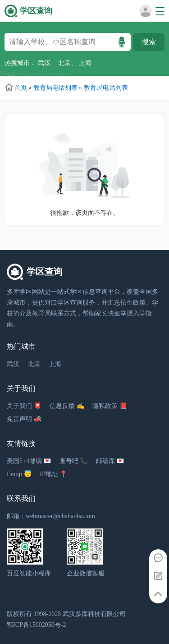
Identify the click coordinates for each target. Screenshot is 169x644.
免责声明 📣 (24, 419)
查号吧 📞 (74, 461)
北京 (64, 63)
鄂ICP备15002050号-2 (36, 625)
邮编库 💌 (110, 461)
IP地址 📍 (53, 474)
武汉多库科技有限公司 (94, 614)
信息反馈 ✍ (67, 406)
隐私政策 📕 (110, 406)
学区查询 (36, 11)
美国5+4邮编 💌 (29, 461)
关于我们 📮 (24, 406)
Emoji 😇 (19, 474)
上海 (85, 63)
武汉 (44, 63)
